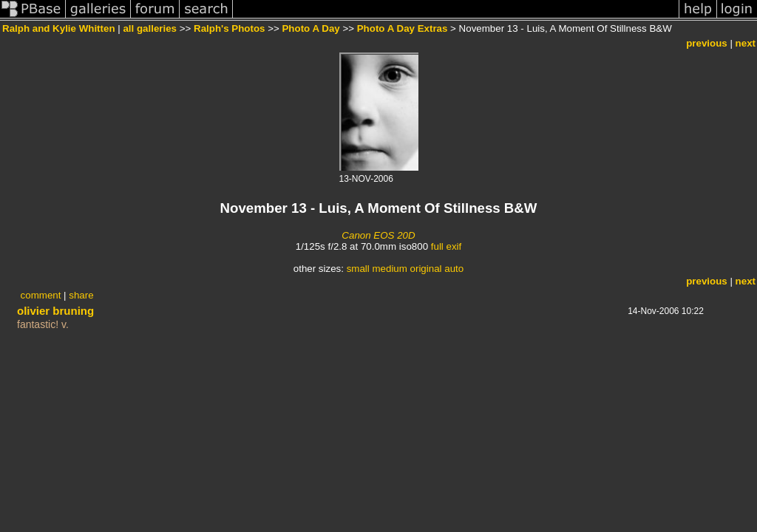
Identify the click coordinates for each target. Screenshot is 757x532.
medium (389, 269)
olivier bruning (55, 311)
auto (454, 269)
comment (41, 295)
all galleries (150, 28)
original (426, 269)
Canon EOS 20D (378, 235)
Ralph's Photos (229, 28)
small (358, 269)
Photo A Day (310, 28)
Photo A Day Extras (403, 28)
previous (707, 43)
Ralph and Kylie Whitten (59, 28)
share (81, 295)
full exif (446, 246)
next (746, 43)
